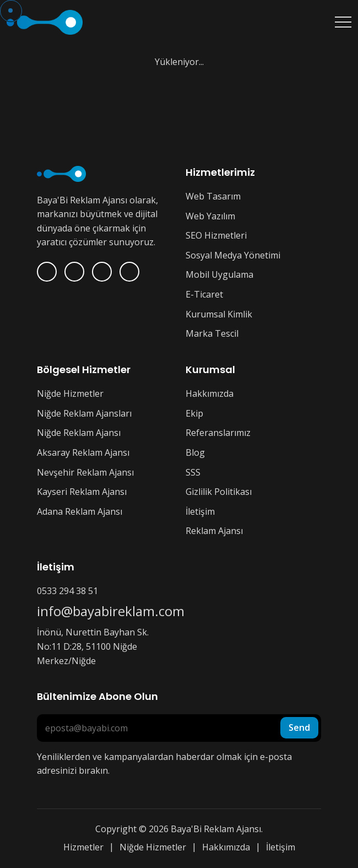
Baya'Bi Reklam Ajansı (216, 829)
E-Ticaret (204, 294)
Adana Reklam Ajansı (80, 511)
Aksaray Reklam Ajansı (83, 452)
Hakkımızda (210, 393)
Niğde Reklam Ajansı (79, 433)
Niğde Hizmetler (70, 393)
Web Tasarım (213, 196)
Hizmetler (83, 847)
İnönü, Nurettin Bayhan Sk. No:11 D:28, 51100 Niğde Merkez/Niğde (93, 646)
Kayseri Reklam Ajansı (82, 492)
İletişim (200, 511)
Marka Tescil (212, 333)
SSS (193, 472)
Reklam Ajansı (214, 531)
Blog (195, 452)
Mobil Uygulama (219, 274)
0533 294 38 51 (67, 591)
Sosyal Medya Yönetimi (233, 255)
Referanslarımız (218, 433)
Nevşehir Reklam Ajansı (85, 472)
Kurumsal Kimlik (219, 314)
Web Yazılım (210, 216)
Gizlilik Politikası (219, 492)
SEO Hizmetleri (216, 235)
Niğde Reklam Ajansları (84, 413)
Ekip (194, 413)
